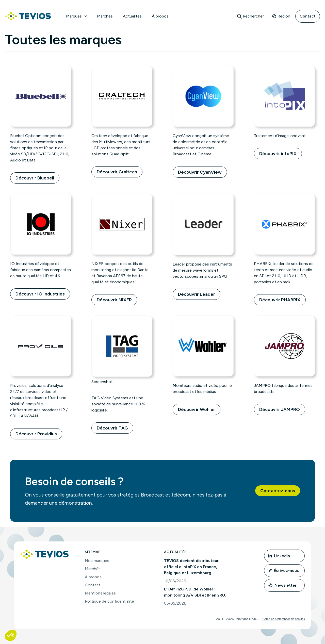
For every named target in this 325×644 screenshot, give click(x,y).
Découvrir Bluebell (35, 178)
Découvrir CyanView (200, 172)
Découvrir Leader (197, 294)
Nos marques (97, 561)
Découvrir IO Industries (40, 294)
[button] (84, 16)
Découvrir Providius (36, 434)
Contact (308, 16)
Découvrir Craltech (117, 172)
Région (281, 16)
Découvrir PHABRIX (280, 300)
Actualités (132, 16)
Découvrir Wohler (197, 409)
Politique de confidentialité (109, 601)
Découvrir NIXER (114, 300)
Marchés (105, 16)
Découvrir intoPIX (278, 154)
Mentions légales (100, 593)
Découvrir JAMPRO (280, 409)
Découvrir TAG (112, 428)
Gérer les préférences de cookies (283, 619)
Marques (76, 16)
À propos (160, 16)
